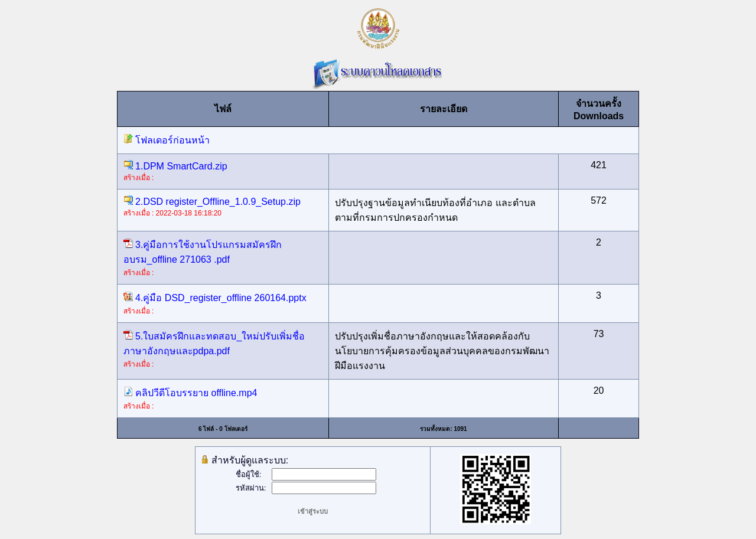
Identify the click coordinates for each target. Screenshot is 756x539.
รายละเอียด (444, 109)
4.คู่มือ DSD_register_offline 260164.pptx (215, 298)
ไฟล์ (223, 109)
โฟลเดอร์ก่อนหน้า (167, 140)
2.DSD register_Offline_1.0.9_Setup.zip (212, 202)
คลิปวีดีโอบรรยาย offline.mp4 (190, 393)
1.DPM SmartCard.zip (175, 166)
